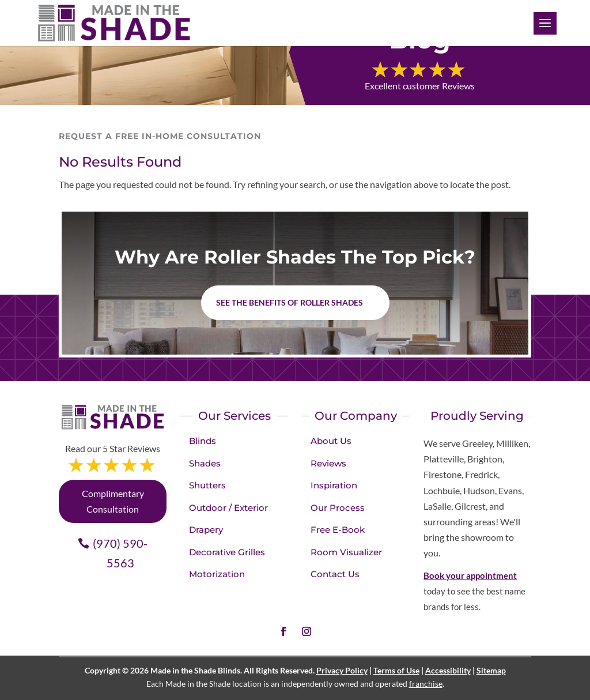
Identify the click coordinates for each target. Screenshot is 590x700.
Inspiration (334, 485)
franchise (426, 684)
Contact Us (335, 574)
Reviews (328, 463)
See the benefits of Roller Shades (290, 302)
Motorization (217, 574)
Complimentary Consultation (113, 501)
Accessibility (448, 670)
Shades (205, 463)
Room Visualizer (346, 552)
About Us (331, 441)
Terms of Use (396, 670)
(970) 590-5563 (120, 553)
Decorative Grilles (227, 552)
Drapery (206, 530)
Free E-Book (338, 530)
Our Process (338, 508)
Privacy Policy (342, 670)
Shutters (207, 485)
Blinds (203, 441)
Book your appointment (470, 575)
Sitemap (491, 670)
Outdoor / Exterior (228, 508)
